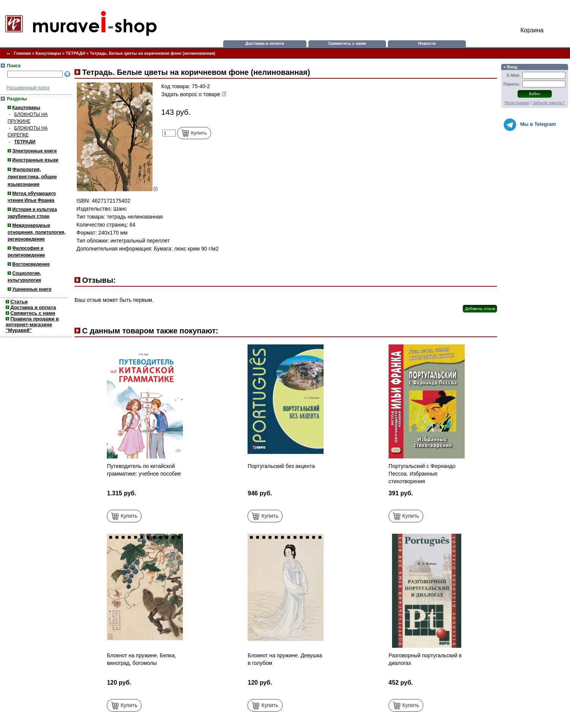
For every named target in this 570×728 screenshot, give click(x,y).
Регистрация (517, 103)
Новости (427, 43)
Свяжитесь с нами (347, 43)
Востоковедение (31, 264)
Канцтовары (48, 53)
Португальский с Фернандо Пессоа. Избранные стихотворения (422, 474)
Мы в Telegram (530, 125)
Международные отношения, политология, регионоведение (37, 232)
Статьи (19, 302)
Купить (194, 133)
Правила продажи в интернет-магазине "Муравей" (32, 324)
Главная (22, 53)
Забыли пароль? (549, 103)
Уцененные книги (32, 289)
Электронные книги (34, 151)
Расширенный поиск (28, 88)
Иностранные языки (35, 160)
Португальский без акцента (281, 466)
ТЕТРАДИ (75, 53)
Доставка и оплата (264, 43)
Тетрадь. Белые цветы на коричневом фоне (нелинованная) (152, 53)
